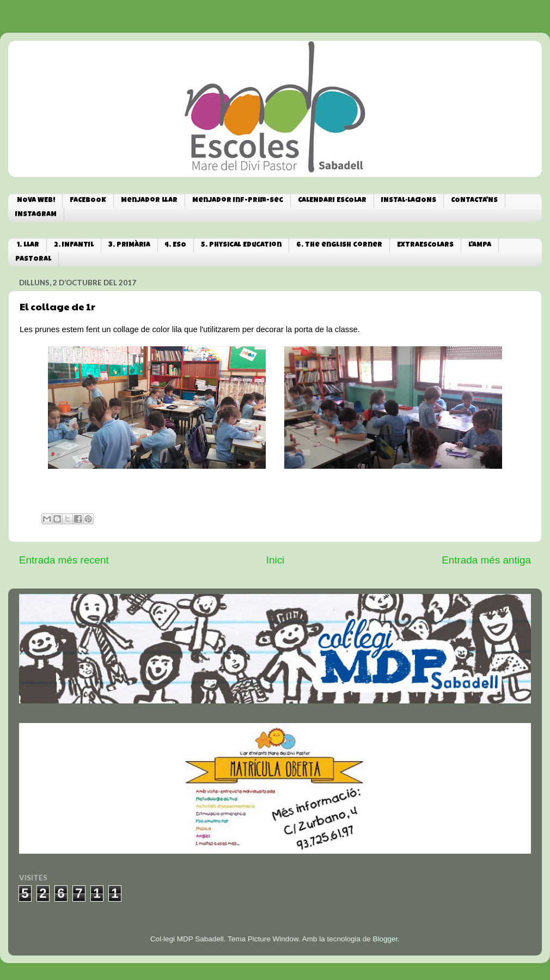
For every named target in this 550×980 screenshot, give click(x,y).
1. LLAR (28, 245)
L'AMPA (480, 245)
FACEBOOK (88, 201)
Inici (276, 560)
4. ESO (176, 245)
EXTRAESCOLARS (425, 245)
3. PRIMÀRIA (129, 245)
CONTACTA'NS (474, 201)
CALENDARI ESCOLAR (332, 201)
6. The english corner (339, 245)
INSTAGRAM (36, 215)
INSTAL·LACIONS (409, 201)
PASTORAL (33, 259)
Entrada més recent (64, 560)
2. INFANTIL (74, 245)
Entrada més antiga (486, 560)
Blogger (385, 939)
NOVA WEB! (36, 201)
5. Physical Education (241, 245)
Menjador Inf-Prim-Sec (238, 201)
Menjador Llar (149, 201)
